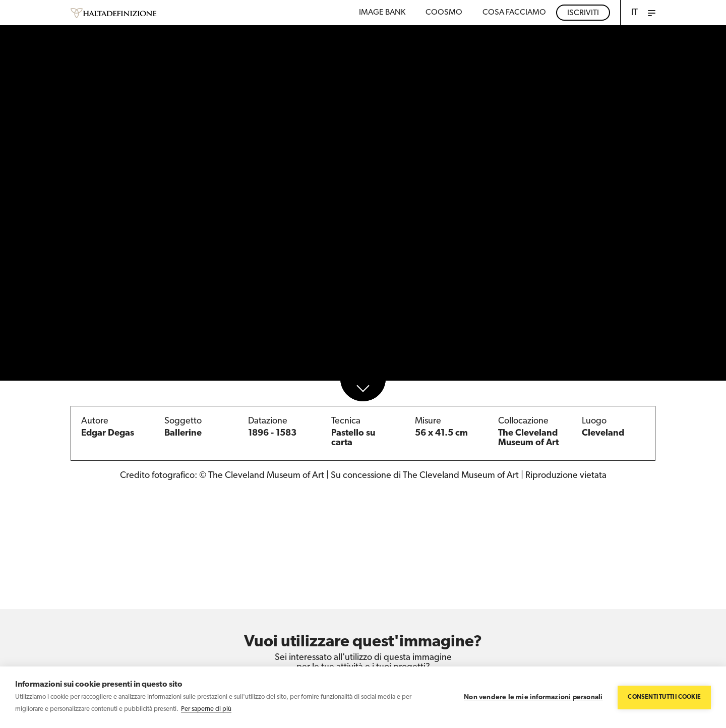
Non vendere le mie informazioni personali (533, 697)
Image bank (382, 13)
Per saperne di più (206, 709)
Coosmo (444, 13)
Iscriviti (583, 13)
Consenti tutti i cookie (664, 697)
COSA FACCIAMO (514, 13)
